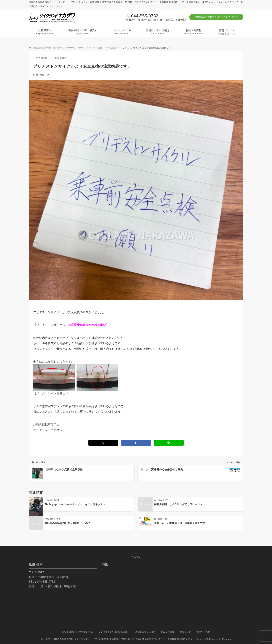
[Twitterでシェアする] (103, 443)
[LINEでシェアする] (169, 443)
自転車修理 (61, 58)
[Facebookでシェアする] (136, 443)
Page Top (136, 555)
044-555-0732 (145, 16)
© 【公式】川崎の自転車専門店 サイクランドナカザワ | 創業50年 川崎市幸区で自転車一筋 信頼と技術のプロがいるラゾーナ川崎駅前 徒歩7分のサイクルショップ (125, 639)
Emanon (227, 639)
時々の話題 (42, 58)
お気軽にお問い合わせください (216, 17)
